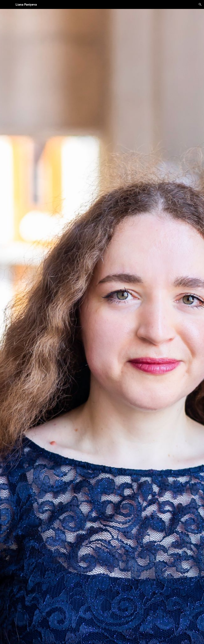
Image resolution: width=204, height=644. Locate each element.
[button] (200, 4)
